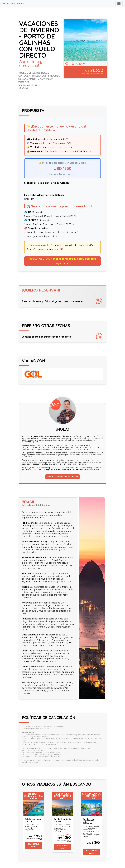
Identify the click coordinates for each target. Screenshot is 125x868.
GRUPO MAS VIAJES (13, 3)
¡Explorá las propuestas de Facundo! (62, 477)
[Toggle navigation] (119, 3)
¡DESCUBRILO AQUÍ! (33, 845)
